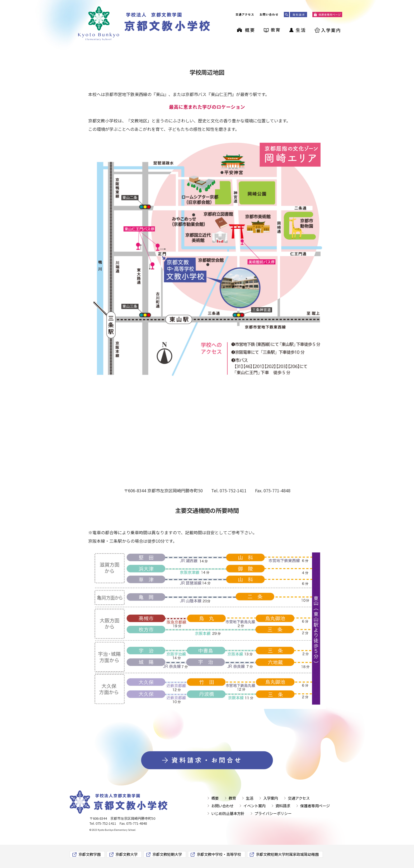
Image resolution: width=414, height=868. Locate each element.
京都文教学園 (90, 854)
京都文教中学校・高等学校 (219, 854)
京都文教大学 (126, 854)
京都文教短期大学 (167, 854)
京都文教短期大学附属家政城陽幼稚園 (287, 854)
